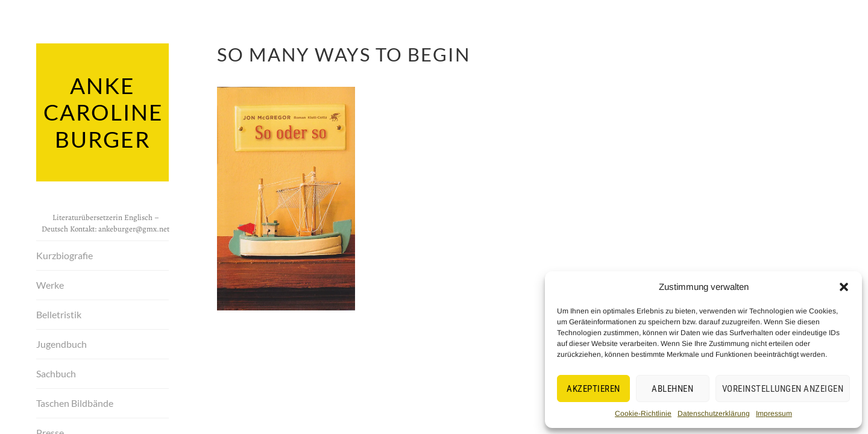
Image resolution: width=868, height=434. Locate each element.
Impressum (774, 414)
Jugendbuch (61, 341)
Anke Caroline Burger (102, 111)
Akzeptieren (593, 389)
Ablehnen (672, 389)
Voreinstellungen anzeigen (783, 389)
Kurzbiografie (64, 253)
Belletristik (59, 312)
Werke (50, 282)
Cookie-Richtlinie (643, 414)
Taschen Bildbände (75, 401)
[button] (844, 287)
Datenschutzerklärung (714, 414)
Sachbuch (56, 371)
